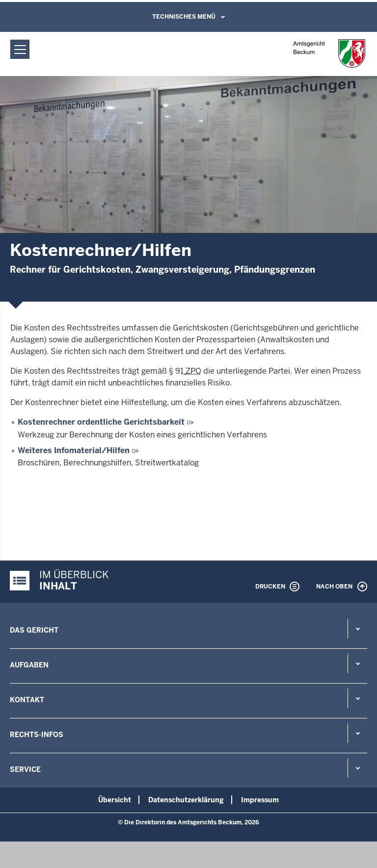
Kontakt (27, 700)
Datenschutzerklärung (186, 800)
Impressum (260, 800)
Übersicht (115, 800)
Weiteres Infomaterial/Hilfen (74, 450)
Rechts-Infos (37, 735)
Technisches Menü (184, 17)
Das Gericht (34, 630)
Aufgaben (29, 665)
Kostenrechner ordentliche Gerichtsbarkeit (101, 422)
